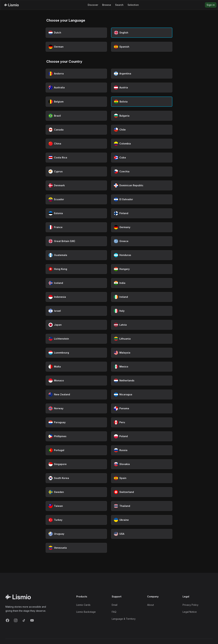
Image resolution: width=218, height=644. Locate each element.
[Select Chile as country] (142, 130)
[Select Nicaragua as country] (142, 394)
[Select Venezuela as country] (76, 548)
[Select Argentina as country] (142, 74)
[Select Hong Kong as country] (76, 269)
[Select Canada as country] (76, 130)
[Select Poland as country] (142, 436)
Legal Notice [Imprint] (190, 612)
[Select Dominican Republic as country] (142, 185)
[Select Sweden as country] (76, 492)
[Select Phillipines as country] (76, 436)
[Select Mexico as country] (142, 367)
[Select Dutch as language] (76, 33)
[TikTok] (24, 620)
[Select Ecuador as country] (76, 199)
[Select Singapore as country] (76, 464)
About (150, 605)
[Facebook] (7, 620)
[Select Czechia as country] (142, 171)
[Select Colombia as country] (142, 144)
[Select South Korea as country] (76, 478)
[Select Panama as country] (142, 408)
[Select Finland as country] (142, 213)
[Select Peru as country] (142, 422)
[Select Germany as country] (142, 227)
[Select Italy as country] (142, 311)
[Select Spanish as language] (142, 47)
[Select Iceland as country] (76, 283)
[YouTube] (32, 620)
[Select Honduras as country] (142, 255)
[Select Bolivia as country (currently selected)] (142, 102)
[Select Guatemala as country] (76, 255)
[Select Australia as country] (76, 88)
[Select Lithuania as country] (142, 339)
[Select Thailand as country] (142, 506)
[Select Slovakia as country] (142, 464)
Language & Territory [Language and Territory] (124, 619)
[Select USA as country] (142, 534)
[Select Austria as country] (142, 88)
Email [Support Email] (115, 605)
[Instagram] (16, 620)
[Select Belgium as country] (76, 102)
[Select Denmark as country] (76, 185)
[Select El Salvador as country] (142, 199)
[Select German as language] (76, 47)
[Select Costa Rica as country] (76, 158)
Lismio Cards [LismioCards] (83, 605)
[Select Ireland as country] (142, 297)
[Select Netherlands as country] (142, 381)
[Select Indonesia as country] (76, 297)
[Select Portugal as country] (76, 450)
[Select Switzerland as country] (142, 492)
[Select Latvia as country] (142, 325)
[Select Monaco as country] (76, 381)
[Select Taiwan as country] (76, 506)
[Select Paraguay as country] (76, 422)
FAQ (114, 612)
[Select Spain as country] (142, 478)
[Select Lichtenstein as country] (76, 339)
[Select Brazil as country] (76, 116)
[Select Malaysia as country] (142, 353)
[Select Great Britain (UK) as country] (76, 241)
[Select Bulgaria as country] (142, 116)
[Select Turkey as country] (76, 520)
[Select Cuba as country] (142, 158)
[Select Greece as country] (142, 241)
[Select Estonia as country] (76, 213)
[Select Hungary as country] (142, 269)
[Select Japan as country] (76, 325)
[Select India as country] (142, 283)
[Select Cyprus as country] (76, 171)
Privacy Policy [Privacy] (190, 605)
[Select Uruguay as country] (76, 534)
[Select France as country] (76, 227)
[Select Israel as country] (76, 311)
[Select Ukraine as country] (142, 520)
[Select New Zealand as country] (76, 394)
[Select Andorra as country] (76, 74)
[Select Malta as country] (76, 367)
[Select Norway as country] (76, 408)
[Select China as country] (76, 144)
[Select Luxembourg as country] (76, 353)
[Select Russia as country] (142, 450)
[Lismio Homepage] (11, 5)
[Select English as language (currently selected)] (142, 33)
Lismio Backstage (86, 612)
